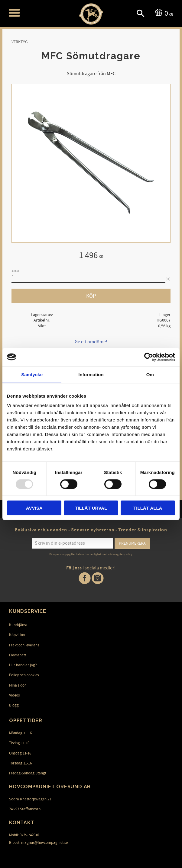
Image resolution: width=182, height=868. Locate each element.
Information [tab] (91, 374)
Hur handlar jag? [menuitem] (23, 665)
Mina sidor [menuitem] (18, 685)
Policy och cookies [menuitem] (24, 675)
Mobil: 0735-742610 (24, 835)
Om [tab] (150, 374)
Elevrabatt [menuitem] (18, 655)
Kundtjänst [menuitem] (18, 625)
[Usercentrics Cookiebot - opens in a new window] (149, 357)
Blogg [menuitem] (14, 705)
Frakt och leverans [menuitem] (24, 645)
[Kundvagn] (163, 13)
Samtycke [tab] (32, 374)
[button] (14, 13)
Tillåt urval (91, 508)
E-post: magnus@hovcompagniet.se (38, 843)
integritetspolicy (122, 554)
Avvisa (34, 508)
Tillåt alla (148, 508)
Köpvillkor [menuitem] (17, 635)
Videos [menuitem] (14, 695)
